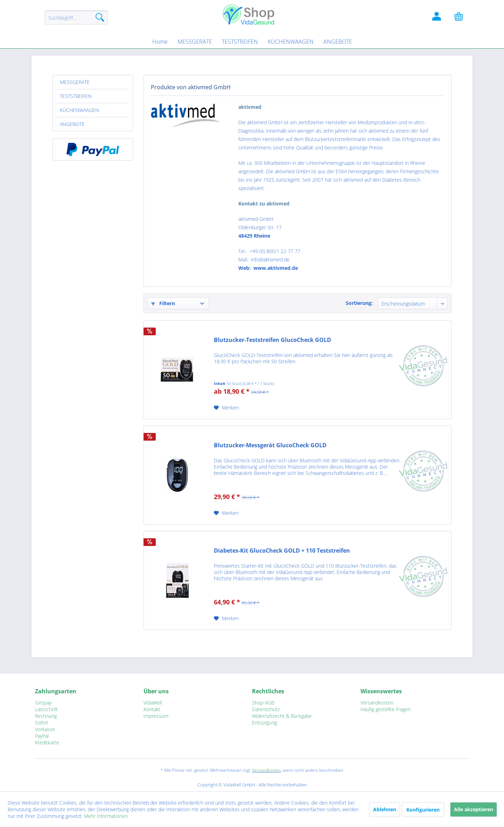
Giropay (43, 703)
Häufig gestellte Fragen (386, 709)
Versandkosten (377, 703)
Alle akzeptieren (474, 809)
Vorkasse (45, 729)
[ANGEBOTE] (338, 42)
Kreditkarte (47, 742)
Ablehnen (385, 809)
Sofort (42, 723)
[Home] (160, 42)
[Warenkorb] (462, 17)
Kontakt (152, 709)
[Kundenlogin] (437, 17)
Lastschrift (46, 709)
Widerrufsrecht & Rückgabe (282, 716)
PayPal (42, 736)
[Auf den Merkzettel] (226, 408)
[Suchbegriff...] (76, 17)
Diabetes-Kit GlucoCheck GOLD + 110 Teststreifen (282, 551)
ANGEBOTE (72, 124)
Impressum (156, 716)
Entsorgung (264, 723)
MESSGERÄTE (75, 82)
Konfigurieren (423, 810)
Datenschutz (266, 709)
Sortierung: (359, 303)
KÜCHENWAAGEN (79, 110)
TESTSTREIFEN (76, 96)
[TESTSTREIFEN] (240, 42)
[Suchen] (100, 17)
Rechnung (46, 716)
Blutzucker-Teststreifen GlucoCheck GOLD (272, 340)
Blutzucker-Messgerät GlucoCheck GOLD (270, 445)
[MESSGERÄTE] (195, 42)
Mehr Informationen (106, 816)
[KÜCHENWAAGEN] (291, 42)
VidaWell (153, 703)
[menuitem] (76, 21)
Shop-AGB (263, 703)
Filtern (163, 303)
